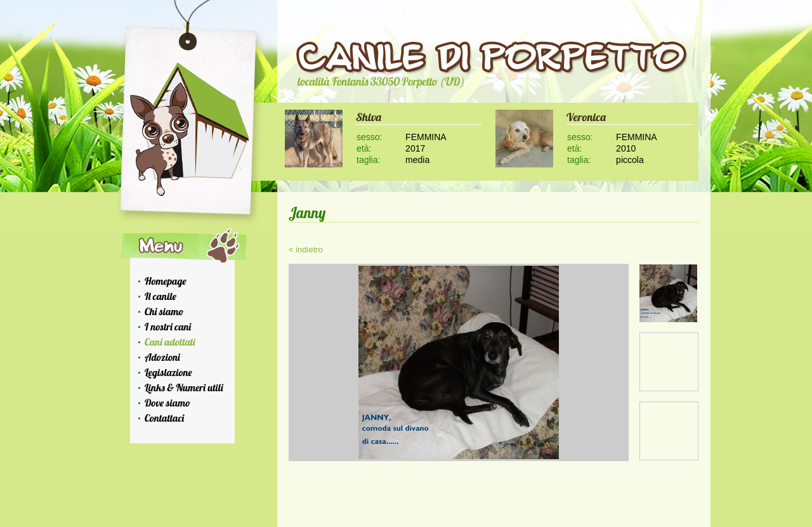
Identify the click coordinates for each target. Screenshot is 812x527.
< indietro (306, 250)
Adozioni (162, 357)
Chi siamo (164, 311)
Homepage (166, 281)
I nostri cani (168, 327)
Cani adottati (170, 342)
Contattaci (164, 418)
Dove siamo (167, 403)
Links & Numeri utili (184, 387)
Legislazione (168, 372)
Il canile (160, 296)
